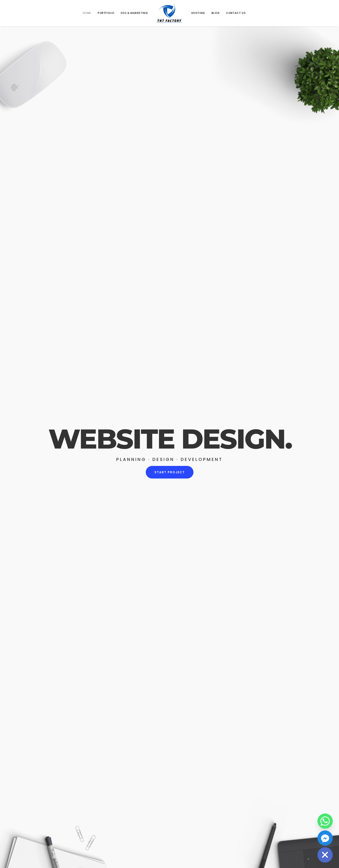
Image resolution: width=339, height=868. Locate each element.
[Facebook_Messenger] (325, 838)
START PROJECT (169, 474)
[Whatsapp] (325, 821)
